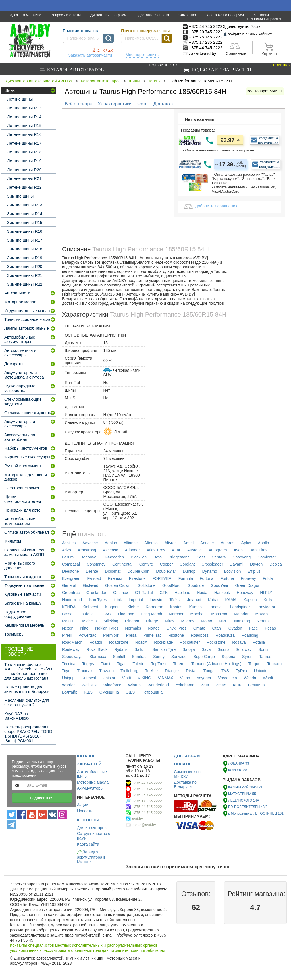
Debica (276, 564)
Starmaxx (98, 657)
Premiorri (111, 635)
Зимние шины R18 (25, 249)
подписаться (42, 798)
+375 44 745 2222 (147, 783)
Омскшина (109, 692)
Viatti (127, 678)
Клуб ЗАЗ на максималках (17, 716)
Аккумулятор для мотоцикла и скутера (24, 375)
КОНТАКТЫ (88, 820)
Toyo (66, 671)
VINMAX (166, 678)
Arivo (66, 550)
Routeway (71, 649)
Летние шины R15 (24, 126)
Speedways (72, 657)
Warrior (68, 685)
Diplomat (113, 571)
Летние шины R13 (24, 108)
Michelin (89, 621)
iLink (118, 600)
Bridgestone (179, 557)
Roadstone (119, 642)
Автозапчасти (17, 293)
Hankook (222, 593)
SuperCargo (204, 657)
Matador (241, 614)
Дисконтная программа (109, 15)
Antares (227, 543)
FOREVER (162, 578)
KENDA (69, 607)
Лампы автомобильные (27, 328)
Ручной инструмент (23, 466)
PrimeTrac (152, 635)
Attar (176, 550)
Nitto (84, 628)
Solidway (244, 649)
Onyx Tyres (176, 628)
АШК (237, 685)
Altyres (171, 543)
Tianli (105, 664)
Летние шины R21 (24, 178)
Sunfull (119, 657)
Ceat (201, 557)
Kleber (133, 607)
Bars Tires (258, 550)
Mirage (152, 621)
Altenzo (151, 543)
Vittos (185, 678)
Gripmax (121, 593)
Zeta (205, 685)
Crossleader (212, 564)
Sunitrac (139, 657)
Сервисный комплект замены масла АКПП (24, 552)
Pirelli (67, 635)
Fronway (248, 578)
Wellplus (89, 685)
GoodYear (220, 585)
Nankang (242, 621)
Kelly (268, 600)
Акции (83, 805)
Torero (179, 664)
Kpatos (176, 607)
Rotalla (259, 642)
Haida (202, 593)
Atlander (132, 550)
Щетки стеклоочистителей (23, 499)
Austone (195, 550)
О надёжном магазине (23, 15)
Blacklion (139, 557)
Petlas (270, 628)
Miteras (188, 621)
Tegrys (88, 664)
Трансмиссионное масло (28, 319)
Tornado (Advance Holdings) (216, 664)
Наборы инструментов (26, 448)
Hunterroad (72, 600)
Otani (217, 628)
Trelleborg (129, 671)
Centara (219, 557)
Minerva (132, 621)
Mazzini (69, 621)
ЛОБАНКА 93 (239, 763)
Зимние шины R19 (25, 258)
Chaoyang (242, 557)
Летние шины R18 (24, 152)
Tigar (121, 664)
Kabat (213, 600)
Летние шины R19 (24, 161)
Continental (122, 564)
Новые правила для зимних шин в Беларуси (27, 689)
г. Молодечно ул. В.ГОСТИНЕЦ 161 (256, 813)
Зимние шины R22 (25, 284)
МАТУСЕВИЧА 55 (242, 794)
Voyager (204, 678)
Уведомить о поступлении (268, 140)
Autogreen (218, 550)
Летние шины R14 (24, 117)
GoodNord (172, 585)
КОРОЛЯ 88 (238, 770)
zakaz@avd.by (144, 825)
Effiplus (254, 571)
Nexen (68, 628)
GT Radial (144, 593)
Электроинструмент (23, 488)
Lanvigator (266, 607)
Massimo (219, 614)
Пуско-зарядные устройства (20, 388)
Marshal (198, 614)
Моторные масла (93, 782)
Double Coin (138, 571)
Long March (151, 614)
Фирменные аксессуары (27, 457)
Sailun (140, 649)
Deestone (70, 571)
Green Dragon (248, 585)
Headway (245, 593)
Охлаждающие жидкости (28, 413)
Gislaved (91, 585)
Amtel (188, 543)
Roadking (250, 635)
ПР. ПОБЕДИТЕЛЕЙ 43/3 (248, 807)
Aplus (246, 543)
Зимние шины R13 (25, 205)
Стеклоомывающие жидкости (23, 402)
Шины (134, 81)
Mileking (111, 621)
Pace (253, 628)
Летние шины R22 (24, 187)
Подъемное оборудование (18, 614)
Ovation (235, 628)
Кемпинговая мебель (24, 625)
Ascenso (111, 550)
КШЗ (88, 692)
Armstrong (87, 550)
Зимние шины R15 (25, 223)
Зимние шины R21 (25, 275)
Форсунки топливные (24, 585)
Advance (90, 543)
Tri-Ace (151, 671)
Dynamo (210, 571)
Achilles (69, 543)
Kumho (196, 607)
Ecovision (232, 571)
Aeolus (111, 543)
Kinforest (90, 607)
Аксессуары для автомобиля (20, 437)
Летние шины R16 (24, 134)
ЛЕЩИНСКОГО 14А (244, 800)
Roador (96, 642)
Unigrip (68, 678)
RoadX (141, 642)
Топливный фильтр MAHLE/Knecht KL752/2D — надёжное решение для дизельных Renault (28, 671)
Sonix (263, 649)
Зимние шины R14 (25, 214)
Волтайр (70, 692)
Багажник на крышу (23, 603)
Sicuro (223, 649)
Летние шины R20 (24, 170)
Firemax (115, 578)
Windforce (112, 685)
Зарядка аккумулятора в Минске (91, 857)
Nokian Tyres (107, 628)
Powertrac (87, 635)
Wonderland (158, 685)
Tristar (191, 671)
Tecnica (69, 664)
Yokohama (185, 685)
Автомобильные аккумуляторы (20, 339)
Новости (85, 811)
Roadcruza (225, 635)
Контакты (261, 15)
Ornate (199, 628)
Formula (186, 578)
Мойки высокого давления (20, 566)
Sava (206, 649)
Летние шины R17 (24, 143)
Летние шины (20, 99)
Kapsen (250, 600)
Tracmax (85, 671)
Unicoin (261, 671)
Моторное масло (20, 302)
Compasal (71, 564)
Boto (158, 557)
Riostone (176, 635)
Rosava (239, 642)
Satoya (189, 649)
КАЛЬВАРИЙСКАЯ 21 (245, 787)
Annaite (207, 543)
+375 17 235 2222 (147, 801)
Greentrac (71, 593)
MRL (223, 621)
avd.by (138, 819)
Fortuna (207, 578)
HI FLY (266, 593)
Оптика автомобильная (27, 532)
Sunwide (179, 657)
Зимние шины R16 (25, 231)
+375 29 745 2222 (147, 789)
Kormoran (154, 607)
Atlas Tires (156, 550)
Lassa (67, 614)
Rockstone (216, 642)
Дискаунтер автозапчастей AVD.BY (39, 81)
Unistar (109, 678)
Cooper (167, 564)
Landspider (240, 607)
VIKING (144, 678)
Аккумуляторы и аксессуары (20, 424)
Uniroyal (89, 678)
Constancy (96, 564)
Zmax (221, 685)
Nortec (154, 628)
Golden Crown (118, 585)
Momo (206, 621)
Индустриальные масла (27, 311)
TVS (225, 671)
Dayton (256, 564)
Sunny (159, 657)
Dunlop (189, 571)
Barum (68, 557)
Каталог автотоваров (74, 70)
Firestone (137, 578)
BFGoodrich (113, 557)
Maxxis (261, 614)
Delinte (92, 571)
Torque (254, 664)
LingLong (126, 614)
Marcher (176, 614)
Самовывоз (188, 15)
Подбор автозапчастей (220, 68)
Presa (131, 635)
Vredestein (227, 678)
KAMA (231, 600)
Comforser (267, 557)
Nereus (263, 621)
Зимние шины (20, 196)
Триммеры (14, 634)
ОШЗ (130, 692)
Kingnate (113, 607)
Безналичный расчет (264, 19)
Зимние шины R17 (25, 240)
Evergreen (71, 578)
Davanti (237, 564)
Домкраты (14, 364)
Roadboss (200, 635)
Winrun (134, 685)
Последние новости (19, 652)
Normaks (133, 628)
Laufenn (87, 614)
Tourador (275, 664)
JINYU (174, 600)
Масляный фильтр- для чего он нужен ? (27, 703)
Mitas (170, 621)
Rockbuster (190, 642)
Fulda (268, 578)
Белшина (256, 685)
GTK (164, 593)
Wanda (250, 678)
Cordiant (187, 564)
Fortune (227, 578)
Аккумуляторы (90, 788)
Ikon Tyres (98, 600)
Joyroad (194, 600)
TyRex (242, 671)
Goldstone (146, 585)
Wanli (268, 678)
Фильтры (13, 541)
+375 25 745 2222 (147, 795)
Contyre (146, 564)
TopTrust (159, 664)
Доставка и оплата (153, 15)
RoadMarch (72, 642)
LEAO (106, 614)
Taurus (154, 81)
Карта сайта (88, 844)
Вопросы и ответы (66, 15)
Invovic (156, 600)
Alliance (131, 543)
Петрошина (152, 692)
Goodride (196, 585)
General (69, 585)
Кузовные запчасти (23, 594)
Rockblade (163, 642)
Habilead (182, 593)
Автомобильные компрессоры (20, 521)
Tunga (209, 671)
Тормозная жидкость (24, 577)
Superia (228, 657)
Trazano (106, 671)
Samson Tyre (164, 649)
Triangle (172, 671)
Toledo (139, 664)
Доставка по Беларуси (226, 15)
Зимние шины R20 (25, 267)
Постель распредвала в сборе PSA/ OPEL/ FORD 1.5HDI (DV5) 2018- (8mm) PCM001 (28, 734)
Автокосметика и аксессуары (20, 353)
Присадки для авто (22, 510)
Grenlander (96, 593)
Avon (238, 550)
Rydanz (121, 649)
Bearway (88, 557)
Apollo (263, 543)
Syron (247, 657)
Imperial (136, 600)
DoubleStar (166, 571)
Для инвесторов (92, 828)
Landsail (216, 607)
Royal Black (97, 649)
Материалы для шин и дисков (26, 477)
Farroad (94, 578)
